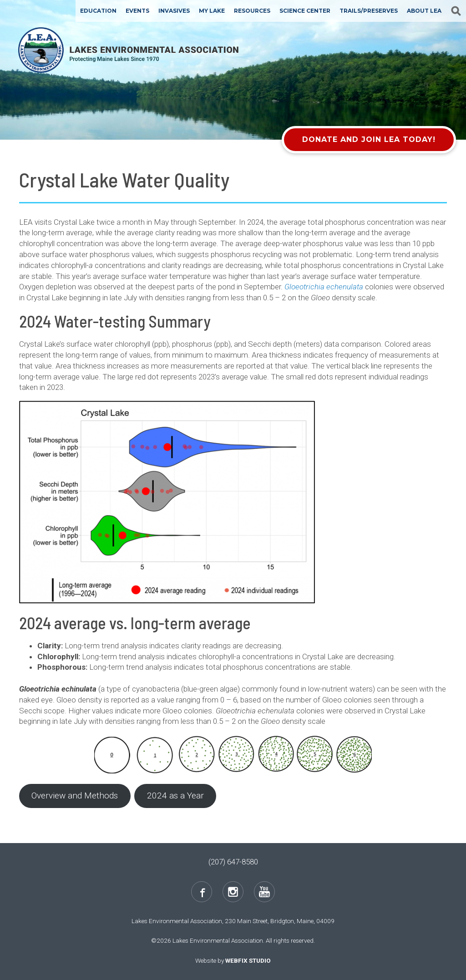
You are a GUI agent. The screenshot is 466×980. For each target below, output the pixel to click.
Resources (252, 11)
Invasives (174, 11)
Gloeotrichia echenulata (324, 287)
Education (98, 11)
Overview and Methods (75, 796)
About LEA (424, 11)
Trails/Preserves (369, 11)
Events (137, 11)
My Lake (212, 11)
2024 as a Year (175, 796)
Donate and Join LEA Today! (369, 139)
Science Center (305, 11)
